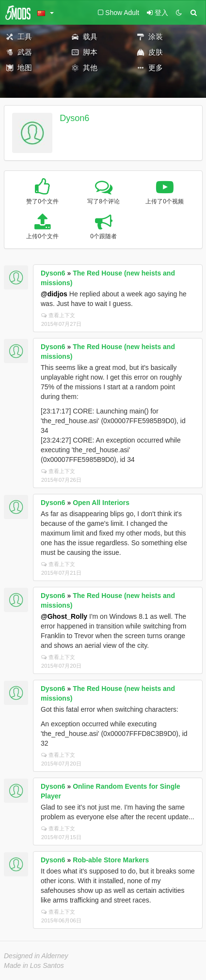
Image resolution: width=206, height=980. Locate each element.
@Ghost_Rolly (64, 616)
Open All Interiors (101, 503)
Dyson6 (74, 118)
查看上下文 (58, 315)
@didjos (54, 294)
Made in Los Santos (34, 965)
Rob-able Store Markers (111, 860)
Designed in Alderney (36, 956)
